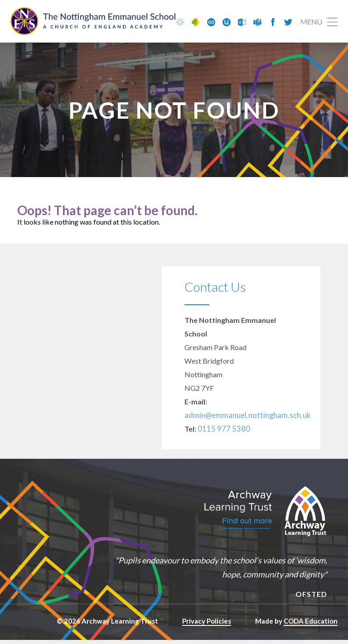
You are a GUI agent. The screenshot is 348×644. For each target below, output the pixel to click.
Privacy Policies (207, 625)
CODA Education (311, 625)
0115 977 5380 (221, 433)
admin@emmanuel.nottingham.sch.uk (242, 419)
